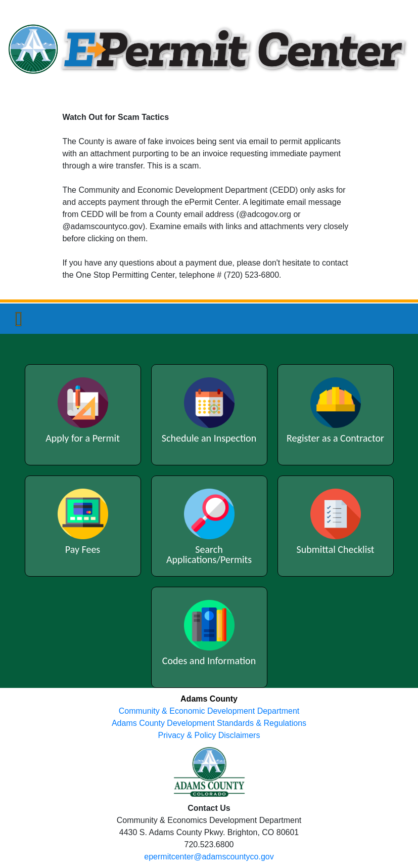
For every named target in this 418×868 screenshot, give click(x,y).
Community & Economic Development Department (209, 711)
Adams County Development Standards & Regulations (209, 723)
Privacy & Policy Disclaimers (209, 735)
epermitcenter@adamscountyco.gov (209, 857)
